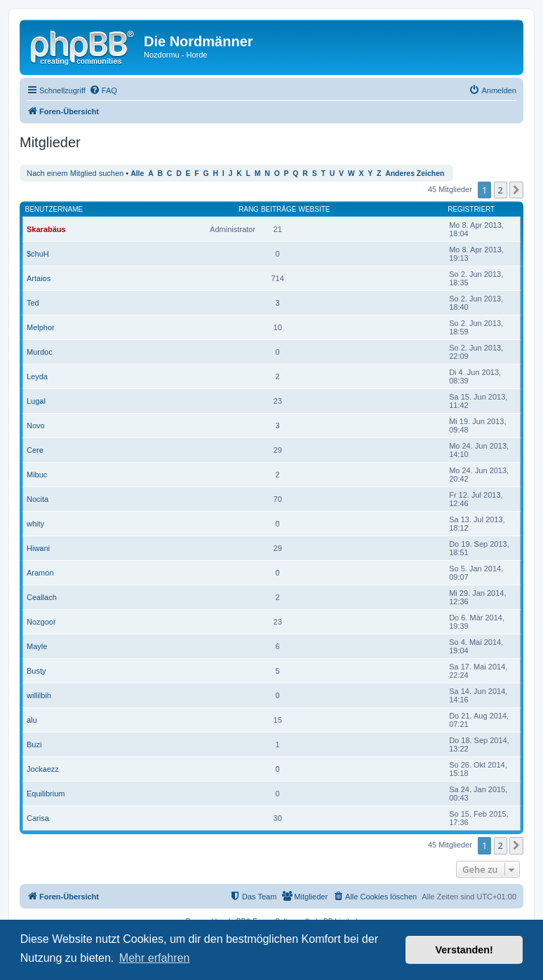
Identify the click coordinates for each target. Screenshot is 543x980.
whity (35, 524)
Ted (33, 303)
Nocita (38, 499)
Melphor (41, 327)
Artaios (39, 278)
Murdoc (40, 352)
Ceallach (42, 597)
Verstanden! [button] (464, 950)
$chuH (38, 254)
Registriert (471, 209)
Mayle (37, 646)
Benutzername (54, 209)
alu (32, 720)
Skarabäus (46, 229)
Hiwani (38, 548)
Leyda (37, 376)
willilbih (39, 695)
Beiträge (279, 209)
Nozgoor (41, 622)
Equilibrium (46, 794)
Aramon (40, 573)
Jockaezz (43, 769)
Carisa (38, 818)
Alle (137, 173)
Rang (249, 209)
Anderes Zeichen (415, 173)
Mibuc (37, 475)
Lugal (36, 401)
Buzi (34, 744)
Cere (35, 450)
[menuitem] (103, 90)
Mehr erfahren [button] (155, 958)
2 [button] (501, 190)
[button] (516, 190)
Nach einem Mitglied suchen (75, 173)
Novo (36, 426)
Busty (36, 671)
